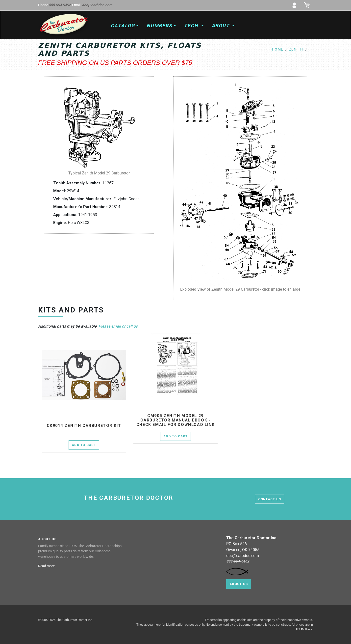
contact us (270, 499)
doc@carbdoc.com (97, 5)
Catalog (123, 26)
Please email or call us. (119, 326)
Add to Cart (84, 445)
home (278, 49)
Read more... (48, 566)
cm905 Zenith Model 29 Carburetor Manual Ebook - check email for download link (175, 420)
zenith (296, 49)
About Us (239, 584)
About (221, 26)
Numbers (159, 26)
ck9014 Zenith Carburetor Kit (84, 426)
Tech (192, 26)
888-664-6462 (60, 5)
